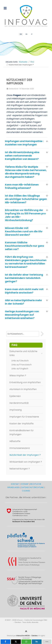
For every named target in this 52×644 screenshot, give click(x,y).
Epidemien (15, 396)
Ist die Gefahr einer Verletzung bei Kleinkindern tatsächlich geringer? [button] (24, 278)
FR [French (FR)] (26, 34)
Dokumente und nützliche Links (26, 353)
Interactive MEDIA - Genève (27, 636)
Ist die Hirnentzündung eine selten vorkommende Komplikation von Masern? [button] (22, 156)
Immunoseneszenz (20, 448)
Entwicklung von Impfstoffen (25, 382)
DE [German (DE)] (21, 34)
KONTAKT (15, 484)
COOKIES (26, 491)
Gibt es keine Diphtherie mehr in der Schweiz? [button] (24, 302)
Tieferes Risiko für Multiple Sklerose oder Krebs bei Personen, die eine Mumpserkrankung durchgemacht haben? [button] (26, 172)
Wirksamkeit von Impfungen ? (26, 462)
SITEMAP (25, 484)
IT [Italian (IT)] (32, 34)
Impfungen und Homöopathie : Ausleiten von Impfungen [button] (24, 143)
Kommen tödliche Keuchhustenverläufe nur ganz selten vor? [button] (25, 246)
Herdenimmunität (19, 403)
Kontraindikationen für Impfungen (22, 432)
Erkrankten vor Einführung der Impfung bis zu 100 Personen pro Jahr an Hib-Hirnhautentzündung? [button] (25, 215)
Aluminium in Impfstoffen (23, 389)
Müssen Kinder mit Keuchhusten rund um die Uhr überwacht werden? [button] (24, 231)
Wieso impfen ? (18, 376)
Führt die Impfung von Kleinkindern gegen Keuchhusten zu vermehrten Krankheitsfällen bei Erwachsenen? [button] (26, 262)
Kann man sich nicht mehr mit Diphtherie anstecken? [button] (24, 291)
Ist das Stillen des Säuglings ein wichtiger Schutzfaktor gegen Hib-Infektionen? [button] (26, 199)
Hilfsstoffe (15, 441)
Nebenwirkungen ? (20, 469)
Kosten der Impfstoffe (21, 424)
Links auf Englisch (20, 369)
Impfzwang (16, 410)
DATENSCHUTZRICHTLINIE (33, 487)
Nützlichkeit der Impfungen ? (25, 455)
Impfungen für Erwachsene (24, 417)
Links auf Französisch (22, 365)
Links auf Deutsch (20, 361)
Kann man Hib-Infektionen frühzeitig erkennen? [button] (22, 186)
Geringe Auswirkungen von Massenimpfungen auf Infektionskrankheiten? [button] (22, 315)
